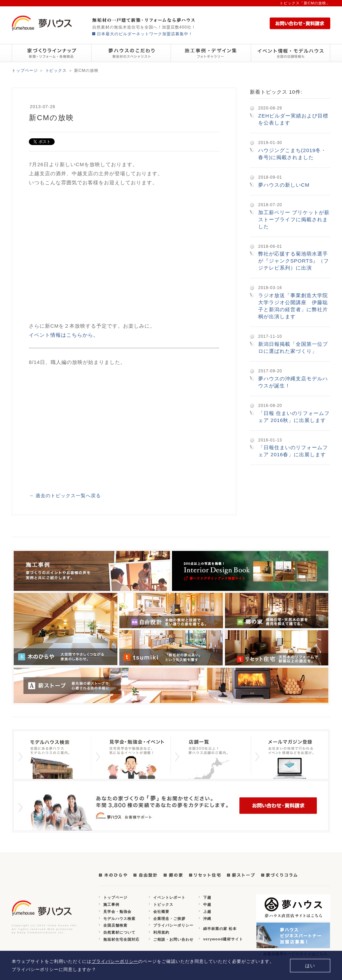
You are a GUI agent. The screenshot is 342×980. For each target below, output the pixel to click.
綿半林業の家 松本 (220, 929)
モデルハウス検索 (119, 919)
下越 (207, 897)
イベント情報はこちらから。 (64, 335)
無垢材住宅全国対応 (121, 939)
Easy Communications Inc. (41, 932)
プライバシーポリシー (173, 925)
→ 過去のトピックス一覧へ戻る (65, 496)
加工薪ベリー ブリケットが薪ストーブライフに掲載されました (294, 219)
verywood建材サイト (223, 939)
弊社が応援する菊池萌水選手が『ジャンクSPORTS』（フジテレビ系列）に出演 (294, 261)
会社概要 (161, 912)
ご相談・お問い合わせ (173, 939)
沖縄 (207, 919)
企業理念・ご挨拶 (169, 919)
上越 (207, 912)
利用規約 (161, 932)
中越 (207, 904)
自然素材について (119, 932)
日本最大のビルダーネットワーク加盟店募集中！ (145, 34)
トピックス (56, 71)
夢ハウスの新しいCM (284, 185)
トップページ (25, 71)
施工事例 (111, 904)
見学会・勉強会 (117, 912)
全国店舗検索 (115, 925)
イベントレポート (169, 897)
